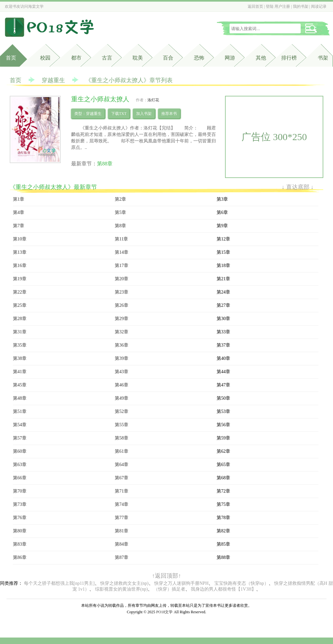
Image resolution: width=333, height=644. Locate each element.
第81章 (122, 531)
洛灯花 (153, 100)
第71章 (122, 491)
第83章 (20, 544)
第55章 (122, 425)
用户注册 (282, 6)
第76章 (20, 518)
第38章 (20, 358)
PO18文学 (164, 612)
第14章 (122, 252)
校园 (45, 58)
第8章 (120, 226)
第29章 (122, 319)
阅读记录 (319, 6)
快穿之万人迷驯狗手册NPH (181, 583)
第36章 (122, 345)
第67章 (122, 478)
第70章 (20, 491)
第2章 (120, 199)
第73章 (20, 504)
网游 (230, 58)
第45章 (20, 385)
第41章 (20, 372)
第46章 (122, 385)
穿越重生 (53, 80)
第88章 (105, 164)
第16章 (20, 266)
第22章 (20, 292)
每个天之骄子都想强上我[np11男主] (59, 583)
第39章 (122, 358)
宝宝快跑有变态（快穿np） (242, 583)
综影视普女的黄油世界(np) (121, 589)
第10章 (20, 239)
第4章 (19, 212)
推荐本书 (169, 114)
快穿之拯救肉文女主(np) (124, 583)
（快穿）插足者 (169, 589)
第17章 (122, 266)
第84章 (122, 544)
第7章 (19, 226)
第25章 (20, 305)
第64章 (122, 465)
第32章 (122, 332)
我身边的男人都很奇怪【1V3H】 (223, 589)
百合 (168, 58)
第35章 (20, 345)
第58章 (122, 438)
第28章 (20, 319)
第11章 (121, 239)
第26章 (122, 305)
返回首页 (255, 6)
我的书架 (301, 6)
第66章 (20, 478)
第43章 (122, 372)
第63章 (20, 465)
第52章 (122, 411)
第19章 (20, 279)
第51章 (20, 411)
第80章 (20, 531)
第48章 (20, 398)
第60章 (20, 451)
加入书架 (144, 114)
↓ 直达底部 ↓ (298, 187)
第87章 (122, 557)
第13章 (20, 252)
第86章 (20, 557)
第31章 (20, 332)
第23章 (122, 292)
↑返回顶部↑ (166, 576)
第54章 (20, 425)
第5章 (120, 212)
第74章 (122, 504)
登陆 (270, 6)
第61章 (122, 451)
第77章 (122, 518)
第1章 (19, 199)
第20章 (122, 279)
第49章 (122, 398)
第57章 (20, 438)
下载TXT (119, 114)
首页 (11, 58)
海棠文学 (36, 6)
